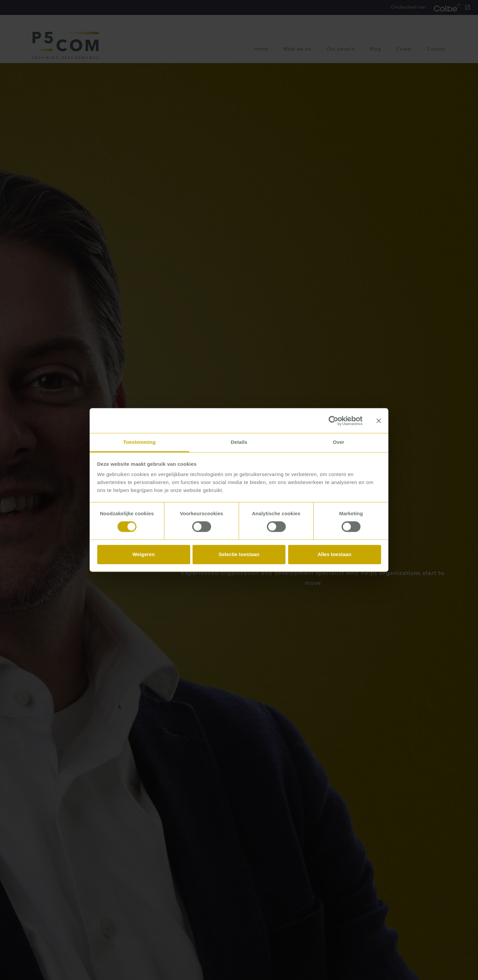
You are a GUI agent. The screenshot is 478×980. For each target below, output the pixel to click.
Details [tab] (239, 442)
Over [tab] (339, 442)
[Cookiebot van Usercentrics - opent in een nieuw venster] (333, 421)
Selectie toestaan (239, 554)
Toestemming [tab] (139, 442)
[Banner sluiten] (379, 421)
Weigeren (144, 554)
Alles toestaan (335, 554)
